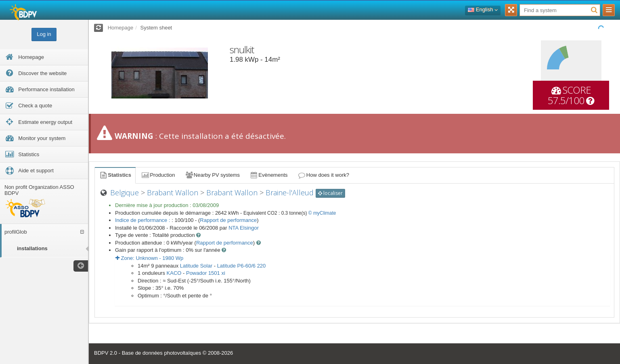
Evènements (269, 175)
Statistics (115, 175)
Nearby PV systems (212, 175)
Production (158, 175)
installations (32, 248)
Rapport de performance (228, 220)
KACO (174, 273)
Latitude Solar (196, 266)
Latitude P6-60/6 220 (242, 266)
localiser (330, 193)
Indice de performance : (143, 220)
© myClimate (322, 213)
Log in (44, 34)
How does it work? (324, 175)
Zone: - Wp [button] (149, 258)
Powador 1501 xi (206, 273)
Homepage (121, 28)
